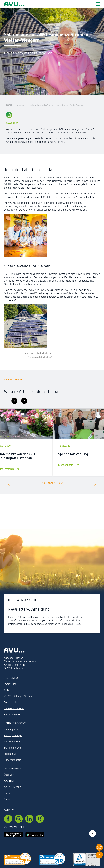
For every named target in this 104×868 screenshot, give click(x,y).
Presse (8, 799)
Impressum (10, 684)
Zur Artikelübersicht (52, 483)
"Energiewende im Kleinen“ (39, 357)
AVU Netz (9, 781)
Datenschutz (11, 702)
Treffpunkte (10, 754)
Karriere (8, 793)
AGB (6, 690)
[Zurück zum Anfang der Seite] (92, 834)
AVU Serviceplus (13, 787)
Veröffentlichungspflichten (18, 696)
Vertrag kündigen (13, 735)
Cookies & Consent (14, 708)
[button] (99, 847)
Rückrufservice (12, 742)
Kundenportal (11, 729)
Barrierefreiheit (12, 714)
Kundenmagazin (13, 760)
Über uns (9, 775)
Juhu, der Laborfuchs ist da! (39, 353)
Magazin (21, 105)
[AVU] (9, 105)
